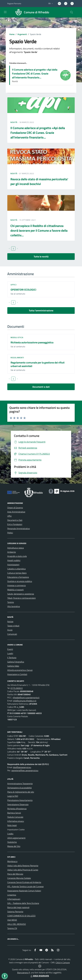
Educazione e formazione (18, 577)
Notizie (10, 621)
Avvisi (10, 630)
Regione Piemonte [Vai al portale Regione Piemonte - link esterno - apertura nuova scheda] (14, 3)
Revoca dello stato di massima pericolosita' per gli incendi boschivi (39, 181)
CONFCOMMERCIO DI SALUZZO (21, 916)
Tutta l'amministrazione (41, 310)
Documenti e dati (41, 387)
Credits (10, 834)
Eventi (10, 649)
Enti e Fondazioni (15, 524)
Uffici (14, 285)
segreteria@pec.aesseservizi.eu (25, 770)
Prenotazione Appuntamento (20, 800)
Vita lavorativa (14, 606)
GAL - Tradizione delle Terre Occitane (23, 903)
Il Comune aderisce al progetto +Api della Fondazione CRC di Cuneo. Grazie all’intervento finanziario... (35, 73)
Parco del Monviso (15, 874)
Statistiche (12, 842)
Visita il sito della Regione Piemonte (23, 866)
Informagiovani (14, 899)
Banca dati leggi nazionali (18, 907)
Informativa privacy (16, 821)
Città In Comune (63, 962)
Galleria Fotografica (16, 662)
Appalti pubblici (14, 560)
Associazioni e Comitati (17, 674)
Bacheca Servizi (14, 813)
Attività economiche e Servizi (20, 670)
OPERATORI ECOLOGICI (23, 290)
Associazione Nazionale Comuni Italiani (24, 891)
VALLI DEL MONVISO (17, 924)
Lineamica (12, 895)
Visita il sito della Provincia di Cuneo (23, 870)
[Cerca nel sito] (72, 12)
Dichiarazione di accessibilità (19, 788)
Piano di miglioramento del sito (21, 792)
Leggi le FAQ (13, 796)
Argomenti (22, 34)
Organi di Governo (15, 508)
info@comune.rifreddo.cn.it (25, 701)
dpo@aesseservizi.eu (22, 767)
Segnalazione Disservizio (18, 804)
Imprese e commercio (17, 585)
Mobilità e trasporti (15, 590)
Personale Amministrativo (19, 528)
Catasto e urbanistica (16, 569)
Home (12, 34)
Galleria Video (13, 666)
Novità (14, 122)
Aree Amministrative (16, 512)
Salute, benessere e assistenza (21, 594)
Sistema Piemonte (15, 912)
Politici (10, 533)
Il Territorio (12, 658)
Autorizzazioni (13, 565)
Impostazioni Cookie (16, 829)
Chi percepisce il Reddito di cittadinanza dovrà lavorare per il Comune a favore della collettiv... (39, 230)
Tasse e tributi (13, 626)
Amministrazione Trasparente (20, 784)
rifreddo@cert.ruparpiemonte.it (26, 698)
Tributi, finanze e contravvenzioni (21, 598)
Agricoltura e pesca (16, 548)
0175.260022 (17, 688)
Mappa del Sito (14, 846)
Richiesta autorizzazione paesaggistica (32, 342)
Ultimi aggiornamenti (16, 838)
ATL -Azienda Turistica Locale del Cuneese (25, 886)
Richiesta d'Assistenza (17, 809)
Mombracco (12, 861)
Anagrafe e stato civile (17, 556)
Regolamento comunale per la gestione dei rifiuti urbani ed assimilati (38, 364)
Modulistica (17, 337)
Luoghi (10, 653)
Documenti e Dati (15, 520)
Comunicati (12, 634)
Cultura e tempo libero (17, 573)
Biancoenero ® (24, 973)
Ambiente (12, 552)
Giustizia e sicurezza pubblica (20, 581)
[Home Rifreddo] (31, 12)
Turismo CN (12, 928)
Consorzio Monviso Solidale (19, 878)
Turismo (11, 602)
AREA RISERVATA (39, 976)
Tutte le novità (41, 257)
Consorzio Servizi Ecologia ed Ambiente (24, 882)
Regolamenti (17, 358)
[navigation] (5, 12)
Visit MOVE (12, 920)
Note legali (12, 825)
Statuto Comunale (15, 817)
